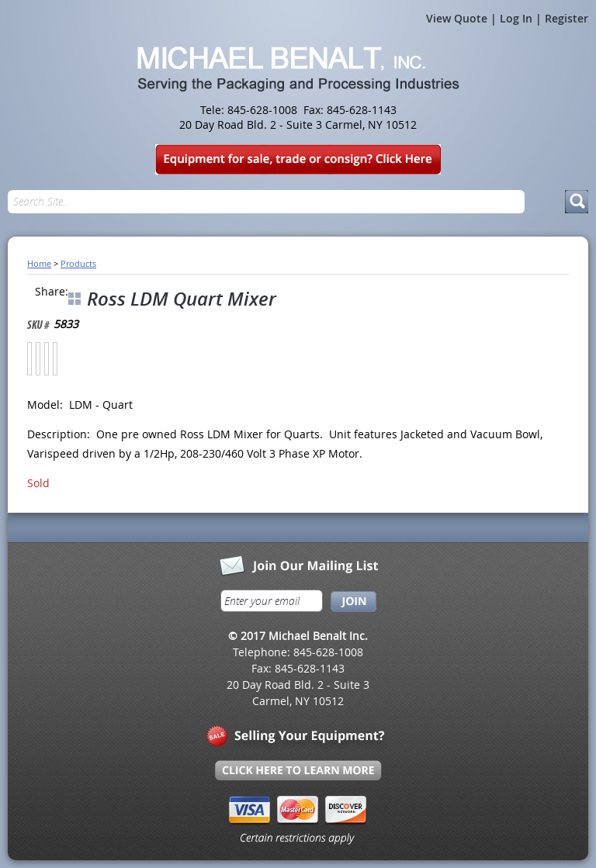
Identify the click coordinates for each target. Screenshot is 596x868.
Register (567, 18)
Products (78, 263)
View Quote (457, 18)
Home (39, 263)
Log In (516, 18)
